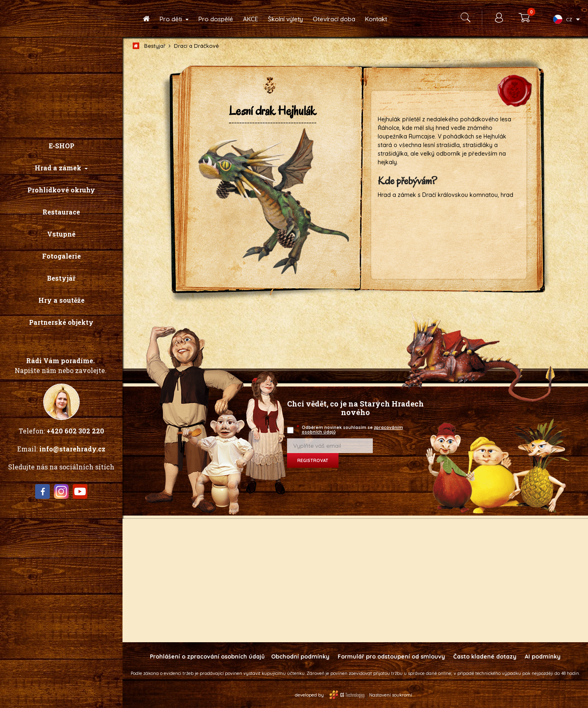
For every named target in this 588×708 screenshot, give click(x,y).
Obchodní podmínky (300, 657)
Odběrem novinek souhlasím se (350, 430)
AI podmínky (543, 657)
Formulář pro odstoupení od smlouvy (391, 657)
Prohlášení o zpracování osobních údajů (207, 657)
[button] (61, 168)
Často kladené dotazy (485, 657)
